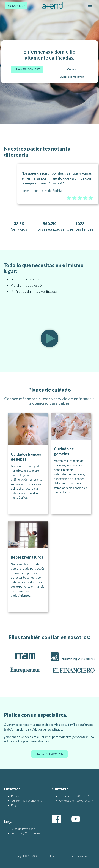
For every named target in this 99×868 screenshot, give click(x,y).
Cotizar (72, 69)
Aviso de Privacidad (23, 829)
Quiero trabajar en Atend (27, 801)
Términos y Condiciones (26, 833)
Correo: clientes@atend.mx (76, 801)
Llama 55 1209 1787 (27, 69)
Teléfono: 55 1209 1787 (74, 796)
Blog (14, 805)
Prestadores (19, 796)
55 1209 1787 (16, 6)
